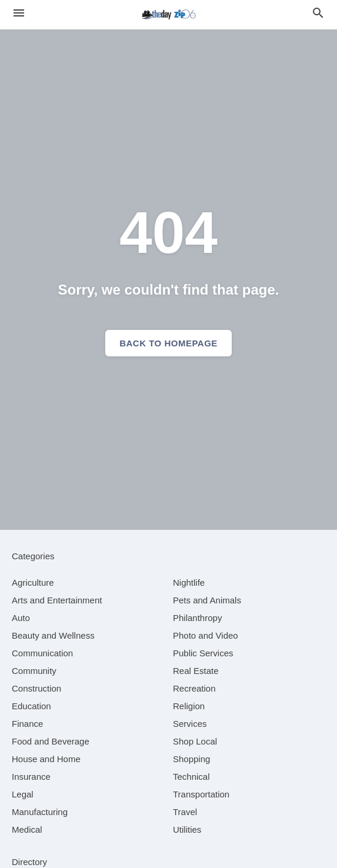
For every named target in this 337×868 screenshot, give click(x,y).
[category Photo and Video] (206, 635)
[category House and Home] (46, 759)
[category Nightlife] (189, 582)
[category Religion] (189, 706)
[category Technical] (191, 777)
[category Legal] (23, 794)
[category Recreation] (194, 688)
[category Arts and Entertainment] (57, 600)
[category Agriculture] (33, 582)
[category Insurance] (31, 777)
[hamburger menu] (19, 13)
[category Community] (34, 671)
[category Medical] (27, 829)
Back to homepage (168, 343)
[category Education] (31, 706)
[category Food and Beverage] (51, 741)
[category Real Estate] (196, 671)
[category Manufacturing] (40, 812)
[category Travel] (185, 812)
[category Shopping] (191, 759)
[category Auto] (21, 618)
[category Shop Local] (195, 741)
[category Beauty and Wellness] (53, 635)
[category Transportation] (201, 794)
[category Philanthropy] (197, 618)
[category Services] (190, 724)
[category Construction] (36, 688)
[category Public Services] (203, 653)
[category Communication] (42, 653)
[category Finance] (27, 724)
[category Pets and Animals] (207, 600)
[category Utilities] (187, 829)
